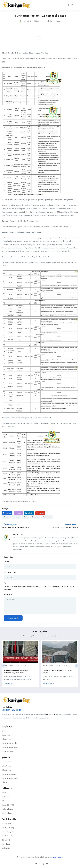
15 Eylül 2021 (39, 21)
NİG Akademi (6, 824)
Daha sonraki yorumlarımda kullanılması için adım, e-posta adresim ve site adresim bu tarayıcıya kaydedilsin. (39, 588)
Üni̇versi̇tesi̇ (47, 517)
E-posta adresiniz (10, 572)
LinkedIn (29, 513)
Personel (35, 517)
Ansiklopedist (6, 848)
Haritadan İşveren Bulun (9, 743)
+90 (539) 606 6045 (11, 710)
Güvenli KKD (6, 840)
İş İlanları (49, 21)
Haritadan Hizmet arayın (10, 778)
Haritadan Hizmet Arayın (10, 747)
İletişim (4, 793)
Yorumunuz (8, 595)
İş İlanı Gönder (7, 766)
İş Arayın (5, 731)
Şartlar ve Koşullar (8, 809)
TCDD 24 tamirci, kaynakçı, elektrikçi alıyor (58, 672)
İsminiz (6, 561)
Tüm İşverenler (7, 762)
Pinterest (40, 513)
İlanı (26, 517)
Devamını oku (9, 683)
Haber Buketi (6, 844)
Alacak (6, 517)
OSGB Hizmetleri (7, 836)
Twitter (18, 513)
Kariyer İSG (18, 534)
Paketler (4, 782)
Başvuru (16, 517)
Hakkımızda (6, 797)
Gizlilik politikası (7, 813)
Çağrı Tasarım (58, 857)
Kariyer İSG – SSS (8, 805)
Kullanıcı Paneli (7, 739)
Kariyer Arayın (6, 735)
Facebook (7, 513)
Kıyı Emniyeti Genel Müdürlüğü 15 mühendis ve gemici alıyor (17, 672)
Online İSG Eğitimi (8, 751)
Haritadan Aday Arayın (9, 774)
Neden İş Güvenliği (8, 828)
